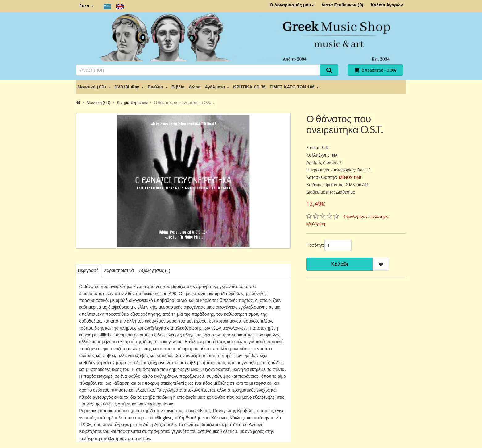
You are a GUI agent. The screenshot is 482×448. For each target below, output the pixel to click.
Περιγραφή (88, 270)
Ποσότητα (313, 245)
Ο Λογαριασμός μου (292, 5)
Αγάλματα (217, 87)
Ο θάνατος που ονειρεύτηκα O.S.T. (184, 103)
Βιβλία (178, 87)
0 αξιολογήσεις (355, 216)
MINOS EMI (350, 177)
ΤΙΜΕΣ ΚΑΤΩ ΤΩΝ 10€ (294, 87)
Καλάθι (339, 264)
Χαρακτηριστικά (119, 270)
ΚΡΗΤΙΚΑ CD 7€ (249, 87)
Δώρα (195, 87)
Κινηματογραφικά (132, 103)
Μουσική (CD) (94, 87)
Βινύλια (158, 87)
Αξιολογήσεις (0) (155, 270)
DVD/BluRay (129, 87)
